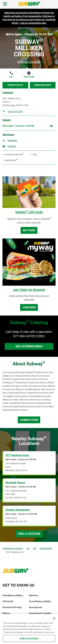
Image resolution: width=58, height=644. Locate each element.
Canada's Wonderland (17, 510)
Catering (12, 146)
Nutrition (34, 596)
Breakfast (12, 140)
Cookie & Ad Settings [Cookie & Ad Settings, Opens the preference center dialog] (29, 638)
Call (11, 77)
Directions (29, 77)
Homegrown (36, 607)
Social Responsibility (40, 601)
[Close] (54, 618)
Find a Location (29, 534)
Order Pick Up (15, 85)
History (6, 613)
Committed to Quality (40, 613)
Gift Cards (8, 601)
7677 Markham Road (17, 455)
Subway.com (29, 420)
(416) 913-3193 (15, 112)
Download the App (12, 607)
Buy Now (29, 230)
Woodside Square (15, 483)
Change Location (29, 62)
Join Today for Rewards (29, 290)
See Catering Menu (29, 346)
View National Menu (13, 596)
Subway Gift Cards (29, 212)
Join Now (29, 307)
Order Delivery (43, 85)
